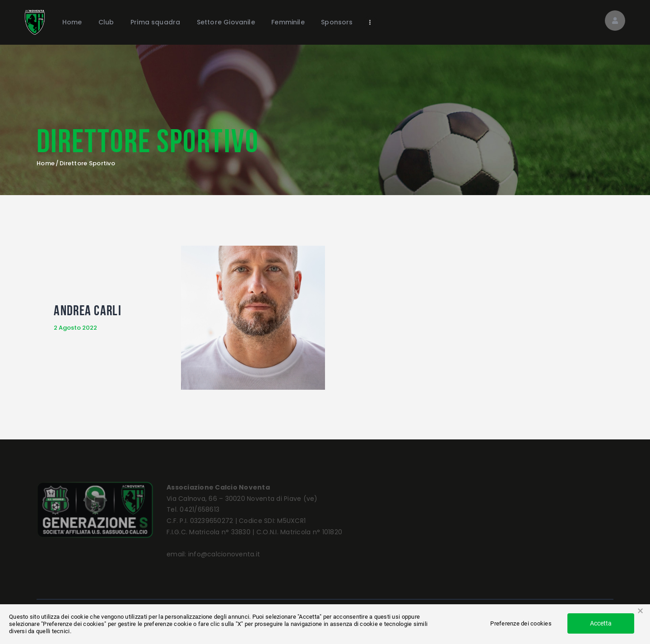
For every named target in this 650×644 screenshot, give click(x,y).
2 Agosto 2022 (75, 328)
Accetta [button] (601, 623)
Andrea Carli (88, 310)
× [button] (640, 611)
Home (46, 163)
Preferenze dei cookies (521, 623)
